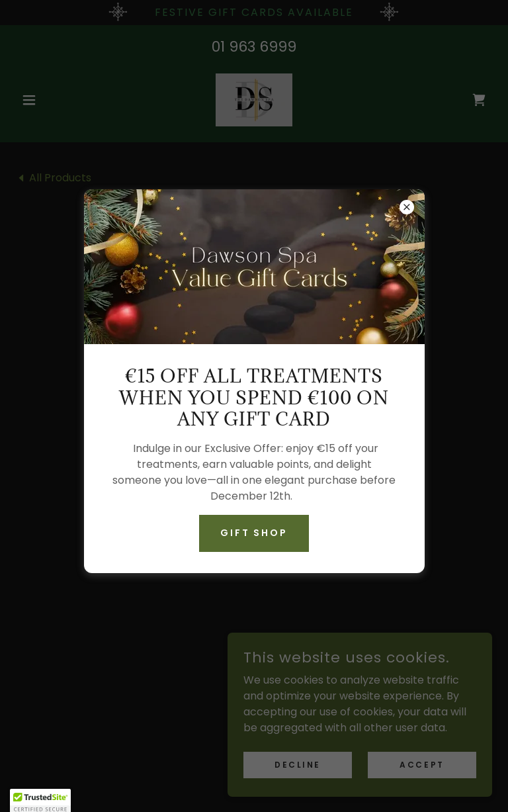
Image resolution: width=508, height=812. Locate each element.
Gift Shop (254, 533)
